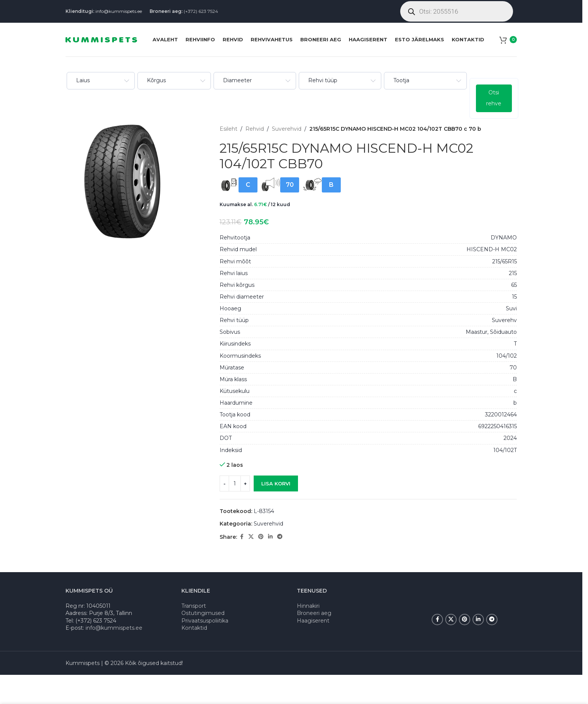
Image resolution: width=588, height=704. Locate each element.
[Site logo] (101, 39)
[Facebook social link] (242, 537)
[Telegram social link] (280, 537)
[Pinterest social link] (261, 537)
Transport (194, 606)
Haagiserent (313, 621)
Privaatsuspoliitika (205, 621)
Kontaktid (194, 628)
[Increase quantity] (245, 483)
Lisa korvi (276, 483)
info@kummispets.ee (119, 11)
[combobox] (100, 81)
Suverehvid (287, 129)
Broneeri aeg (314, 613)
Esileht (228, 129)
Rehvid (255, 129)
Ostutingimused (203, 613)
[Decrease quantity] (224, 483)
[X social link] (251, 537)
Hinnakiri (308, 606)
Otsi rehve (493, 98)
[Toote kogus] (235, 483)
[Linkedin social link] (270, 537)
